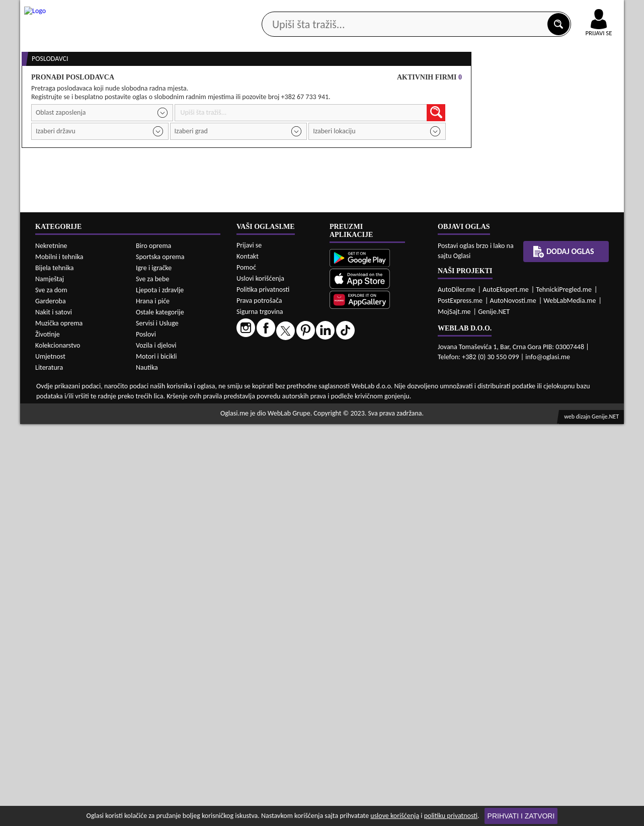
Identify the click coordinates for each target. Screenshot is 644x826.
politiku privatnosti (451, 816)
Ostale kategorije (160, 714)
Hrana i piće (153, 703)
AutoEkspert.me (506, 691)
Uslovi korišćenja (260, 680)
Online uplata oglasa (578, 10)
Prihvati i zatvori (521, 816)
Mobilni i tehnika (59, 659)
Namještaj (50, 681)
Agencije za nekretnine (345, 80)
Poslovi (146, 736)
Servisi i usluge (437, 80)
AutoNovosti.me (513, 703)
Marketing (453, 10)
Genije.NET (494, 714)
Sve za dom (51, 692)
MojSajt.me (454, 714)
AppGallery (393, 10)
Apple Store (331, 9)
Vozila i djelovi (156, 747)
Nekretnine (51, 648)
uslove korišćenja (395, 816)
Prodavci (548, 426)
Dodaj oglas (593, 80)
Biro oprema (153, 648)
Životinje (48, 736)
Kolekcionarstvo (58, 747)
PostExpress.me (460, 703)
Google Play (267, 9)
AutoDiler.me (457, 691)
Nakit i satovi (54, 714)
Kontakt (507, 9)
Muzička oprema (59, 725)
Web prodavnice (171, 80)
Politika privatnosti (263, 691)
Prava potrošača (259, 703)
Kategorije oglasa (85, 80)
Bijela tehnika (55, 670)
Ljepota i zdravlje (160, 692)
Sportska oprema (160, 659)
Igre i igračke (154, 670)
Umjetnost (50, 758)
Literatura (49, 769)
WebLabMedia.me (570, 703)
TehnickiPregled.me (564, 691)
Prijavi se (249, 647)
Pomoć (246, 669)
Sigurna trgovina (260, 714)
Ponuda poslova (517, 80)
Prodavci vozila (251, 80)
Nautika (147, 769)
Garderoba (51, 703)
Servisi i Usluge (157, 725)
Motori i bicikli (156, 758)
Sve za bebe (152, 681)
